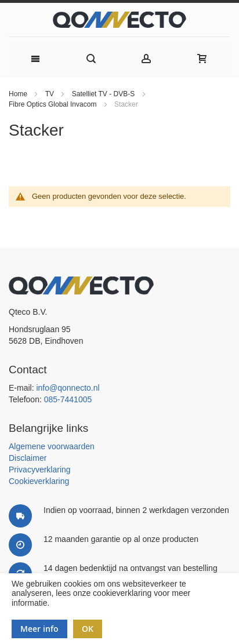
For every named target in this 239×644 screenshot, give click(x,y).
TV (51, 94)
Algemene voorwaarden (52, 446)
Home (19, 94)
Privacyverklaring (40, 470)
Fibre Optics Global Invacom (54, 104)
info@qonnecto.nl (68, 388)
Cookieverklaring (39, 481)
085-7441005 (68, 399)
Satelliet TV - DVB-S (104, 94)
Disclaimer (28, 458)
